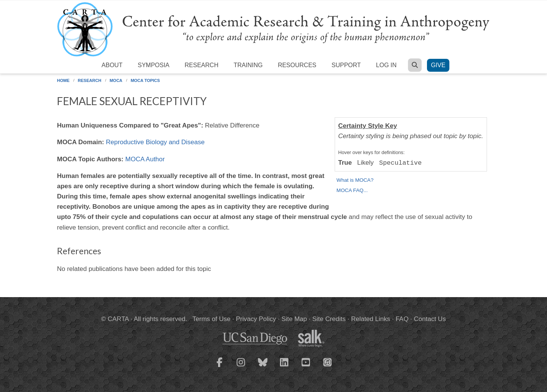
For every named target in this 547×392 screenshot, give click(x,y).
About (112, 65)
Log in (386, 65)
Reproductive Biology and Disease (155, 142)
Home (63, 80)
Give (438, 65)
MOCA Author (145, 159)
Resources (297, 65)
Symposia (153, 65)
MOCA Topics (145, 80)
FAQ (402, 319)
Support (346, 65)
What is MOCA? (355, 180)
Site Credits (329, 319)
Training (248, 65)
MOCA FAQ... (352, 190)
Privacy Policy (256, 319)
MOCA (116, 80)
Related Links (371, 319)
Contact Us (430, 319)
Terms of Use (212, 319)
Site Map (294, 319)
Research (202, 65)
